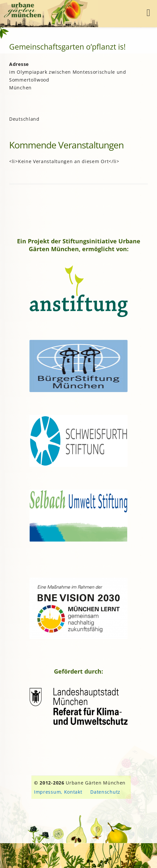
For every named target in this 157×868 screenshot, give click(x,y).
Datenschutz (105, 792)
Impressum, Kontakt (58, 792)
